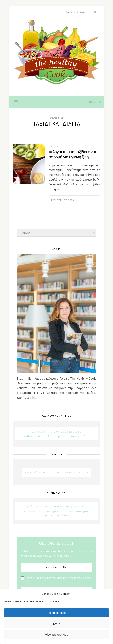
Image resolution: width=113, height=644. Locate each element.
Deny (56, 624)
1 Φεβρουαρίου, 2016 (61, 200)
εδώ (33, 397)
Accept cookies (57, 613)
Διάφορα (54, 146)
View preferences (56, 635)
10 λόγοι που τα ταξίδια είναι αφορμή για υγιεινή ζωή (72, 155)
